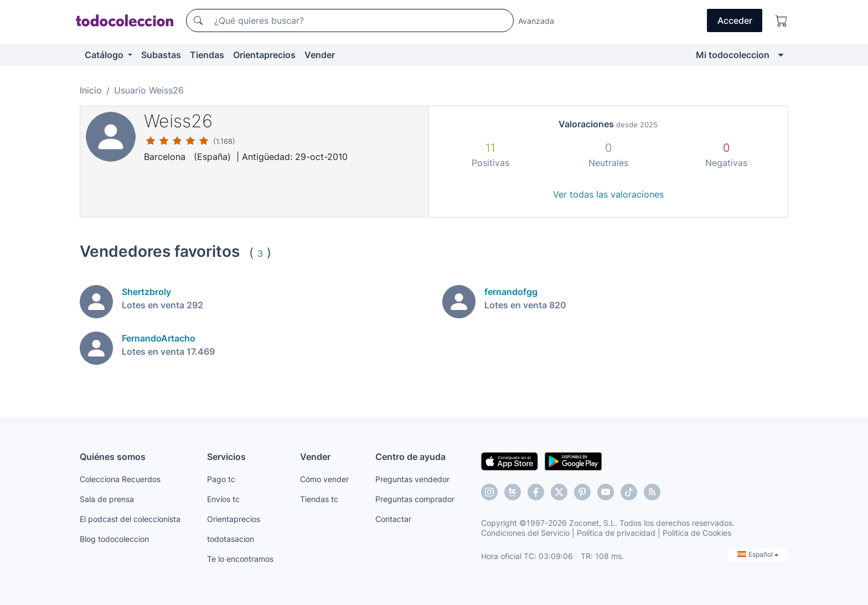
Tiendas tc (319, 499)
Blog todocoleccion (114, 539)
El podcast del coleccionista (130, 519)
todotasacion (231, 539)
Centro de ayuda (410, 457)
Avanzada (536, 21)
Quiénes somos (113, 457)
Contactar (393, 519)
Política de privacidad (616, 533)
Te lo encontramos (240, 559)
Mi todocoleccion (733, 55)
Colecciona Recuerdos (120, 479)
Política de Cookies (697, 533)
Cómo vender (324, 479)
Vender (320, 55)
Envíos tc (223, 499)
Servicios (226, 457)
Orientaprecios (264, 55)
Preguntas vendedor (412, 479)
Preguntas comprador (415, 499)
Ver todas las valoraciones (608, 194)
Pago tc (221, 479)
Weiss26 (178, 121)
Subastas (161, 55)
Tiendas (207, 55)
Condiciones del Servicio (525, 533)
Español (758, 554)
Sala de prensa (107, 499)
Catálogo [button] (105, 55)
